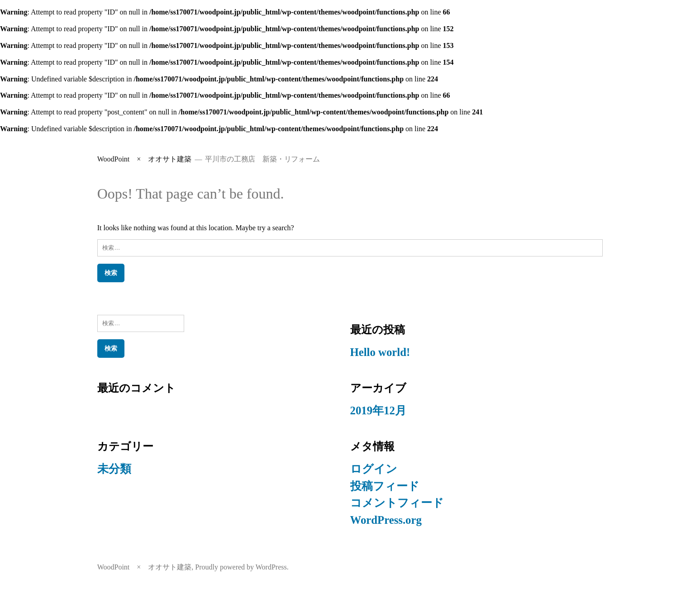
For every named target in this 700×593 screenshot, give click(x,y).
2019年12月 (378, 410)
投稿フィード (385, 486)
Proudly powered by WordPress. (242, 567)
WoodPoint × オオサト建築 (145, 159)
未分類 (114, 469)
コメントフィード (397, 503)
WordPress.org (386, 520)
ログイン (374, 469)
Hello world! (380, 352)
